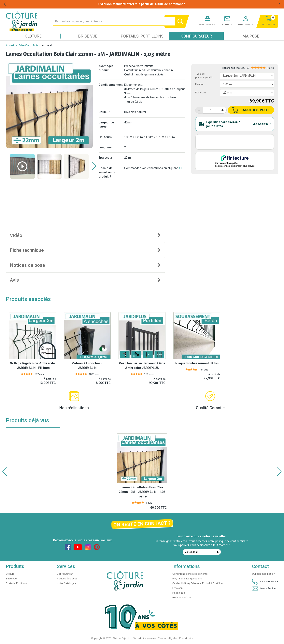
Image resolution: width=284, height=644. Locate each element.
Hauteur (200, 84)
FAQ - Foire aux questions (187, 579)
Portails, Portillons (142, 36)
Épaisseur (201, 93)
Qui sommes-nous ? (263, 574)
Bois (36, 45)
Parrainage (179, 593)
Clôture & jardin (122, 638)
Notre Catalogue (66, 583)
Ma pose (251, 36)
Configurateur (196, 36)
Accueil (10, 45)
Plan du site (186, 638)
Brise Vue (88, 36)
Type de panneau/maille (204, 76)
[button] (94, 166)
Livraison (177, 588)
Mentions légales (168, 638)
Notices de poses (67, 579)
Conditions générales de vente (190, 574)
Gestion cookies (182, 597)
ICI (180, 168)
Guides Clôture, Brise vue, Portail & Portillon (198, 583)
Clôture (33, 36)
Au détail (47, 45)
